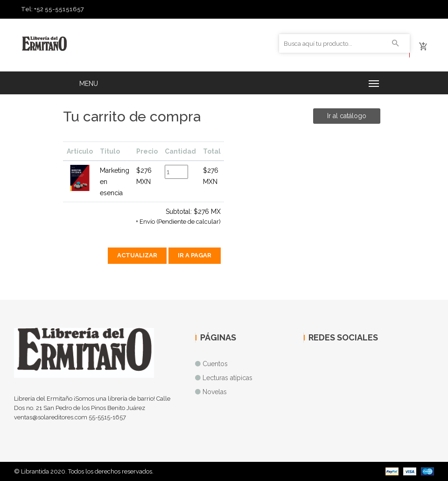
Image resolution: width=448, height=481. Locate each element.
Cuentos (215, 364)
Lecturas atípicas (227, 378)
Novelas (215, 392)
